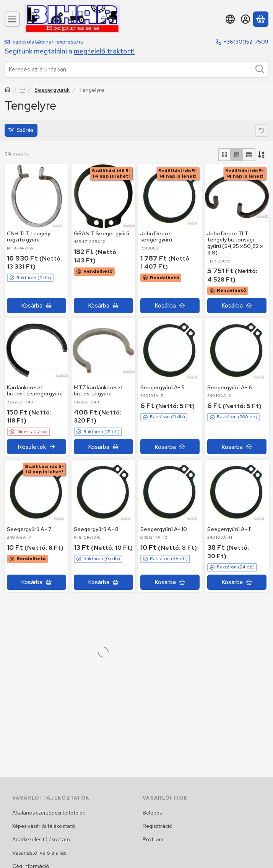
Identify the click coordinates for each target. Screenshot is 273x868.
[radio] (224, 155)
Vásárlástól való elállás (39, 853)
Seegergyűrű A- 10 (164, 529)
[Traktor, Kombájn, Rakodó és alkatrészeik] (8, 90)
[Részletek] (37, 447)
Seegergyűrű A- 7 (29, 529)
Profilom (153, 839)
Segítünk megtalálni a (70, 51)
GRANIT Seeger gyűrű (102, 233)
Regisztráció (158, 826)
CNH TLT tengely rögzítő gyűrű (28, 236)
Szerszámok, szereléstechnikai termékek (23, 90)
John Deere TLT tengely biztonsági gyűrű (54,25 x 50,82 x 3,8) (235, 243)
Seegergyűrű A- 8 (96, 529)
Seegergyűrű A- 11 (229, 529)
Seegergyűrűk (52, 90)
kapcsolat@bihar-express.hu (48, 42)
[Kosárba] (37, 305)
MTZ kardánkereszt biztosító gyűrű (98, 391)
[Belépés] (245, 19)
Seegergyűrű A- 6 (230, 387)
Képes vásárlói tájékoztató (44, 826)
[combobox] (136, 69)
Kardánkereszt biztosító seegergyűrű (35, 391)
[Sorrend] (262, 155)
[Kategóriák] (12, 19)
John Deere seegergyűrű (156, 236)
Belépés (152, 813)
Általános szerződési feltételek (49, 813)
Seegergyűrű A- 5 (162, 387)
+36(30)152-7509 (246, 42)
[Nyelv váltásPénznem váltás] (230, 19)
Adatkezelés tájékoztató (41, 839)
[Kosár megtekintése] (261, 19)
